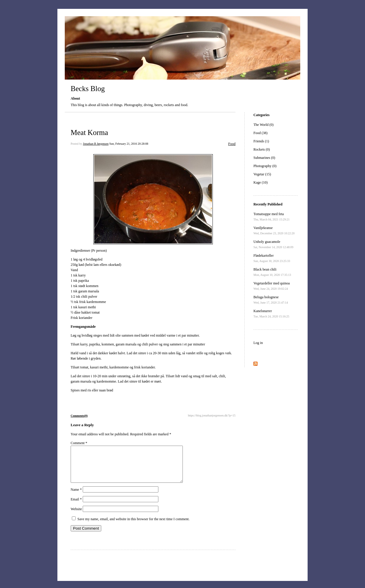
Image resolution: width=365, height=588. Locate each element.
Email (76, 506)
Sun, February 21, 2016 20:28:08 (129, 144)
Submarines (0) (264, 158)
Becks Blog (88, 89)
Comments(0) (79, 416)
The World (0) (263, 125)
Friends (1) (261, 141)
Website (76, 516)
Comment (79, 443)
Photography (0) (265, 166)
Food (232, 144)
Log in (258, 343)
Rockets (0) (262, 149)
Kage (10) (261, 182)
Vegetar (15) (262, 174)
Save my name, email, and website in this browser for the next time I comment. (133, 526)
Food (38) (261, 133)
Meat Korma (89, 132)
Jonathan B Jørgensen (96, 144)
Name (76, 497)
